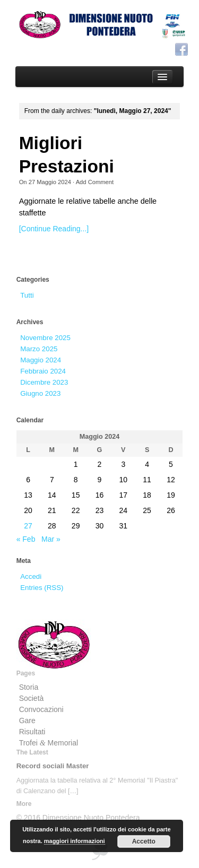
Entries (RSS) (42, 588)
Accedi (31, 576)
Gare (27, 721)
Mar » (51, 539)
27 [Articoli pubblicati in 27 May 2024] (28, 526)
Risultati (32, 732)
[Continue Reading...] (54, 229)
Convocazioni (41, 709)
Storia (29, 687)
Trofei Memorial (49, 743)
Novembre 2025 (45, 338)
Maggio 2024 (41, 360)
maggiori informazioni (75, 841)
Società (32, 698)
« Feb (26, 539)
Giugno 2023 (40, 393)
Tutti (27, 295)
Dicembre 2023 (44, 382)
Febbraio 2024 (43, 371)
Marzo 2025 (39, 349)
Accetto (144, 841)
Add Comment (95, 182)
